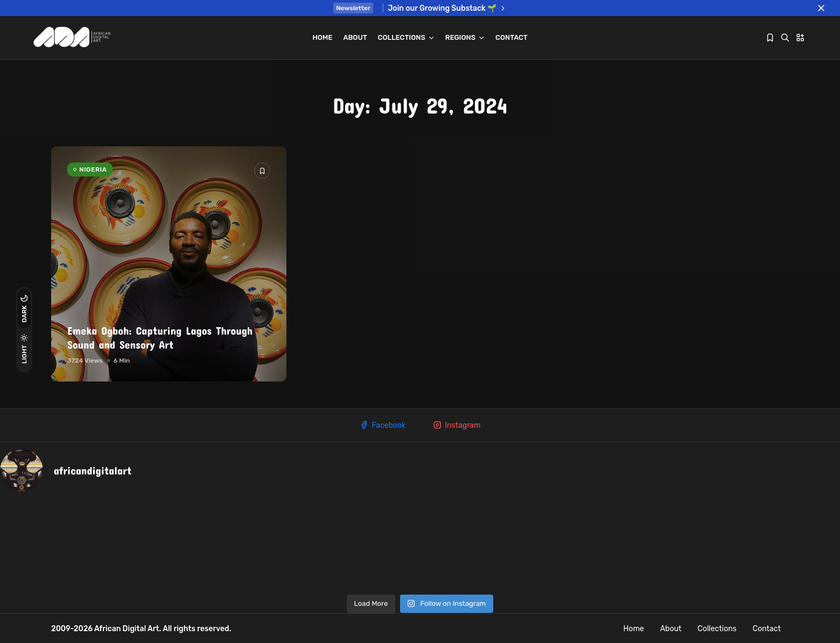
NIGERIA (93, 169)
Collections (406, 37)
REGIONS (465, 37)
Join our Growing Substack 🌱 (447, 8)
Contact (512, 37)
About (355, 37)
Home (322, 37)
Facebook (382, 425)
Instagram (456, 425)
